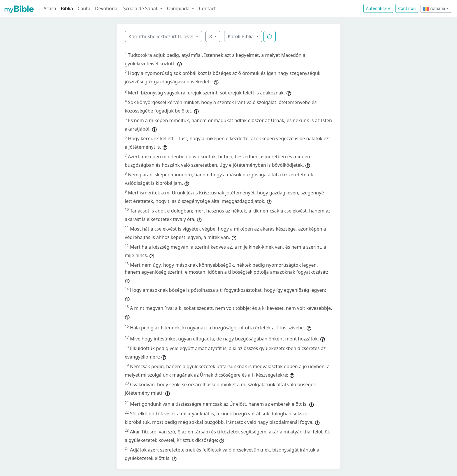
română (434, 8)
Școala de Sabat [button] (141, 8)
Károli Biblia (241, 36)
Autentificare (378, 8)
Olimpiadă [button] (179, 8)
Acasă (50, 8)
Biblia (67, 8)
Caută (84, 8)
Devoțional (107, 8)
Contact (207, 8)
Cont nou (407, 8)
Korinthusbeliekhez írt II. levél (162, 36)
